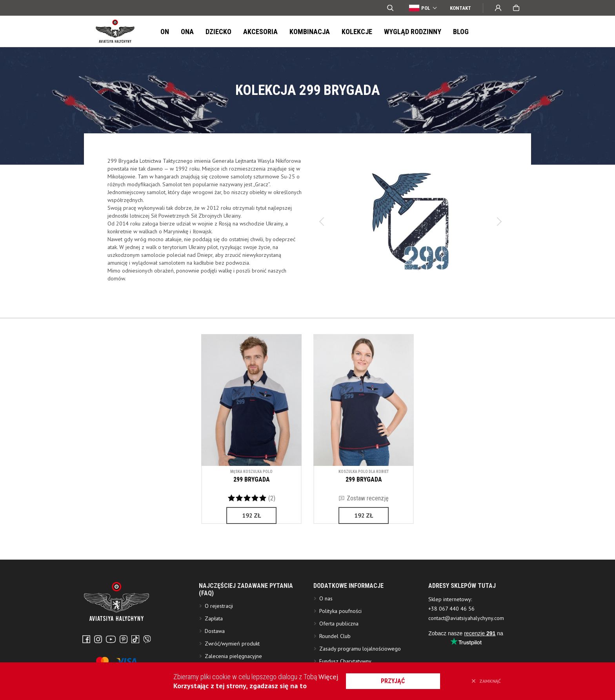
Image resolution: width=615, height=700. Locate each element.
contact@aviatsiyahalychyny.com (466, 646)
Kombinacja (310, 32)
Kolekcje (357, 32)
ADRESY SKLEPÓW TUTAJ (462, 614)
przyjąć (393, 681)
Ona (187, 32)
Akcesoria (260, 32)
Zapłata (214, 646)
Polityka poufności (340, 639)
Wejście (498, 8)
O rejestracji (219, 634)
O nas (326, 626)
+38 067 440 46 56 (451, 636)
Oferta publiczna (339, 651)
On (165, 32)
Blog (461, 32)
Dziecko (218, 32)
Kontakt (460, 8)
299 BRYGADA (252, 479)
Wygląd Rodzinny (413, 32)
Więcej (328, 677)
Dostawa (215, 659)
